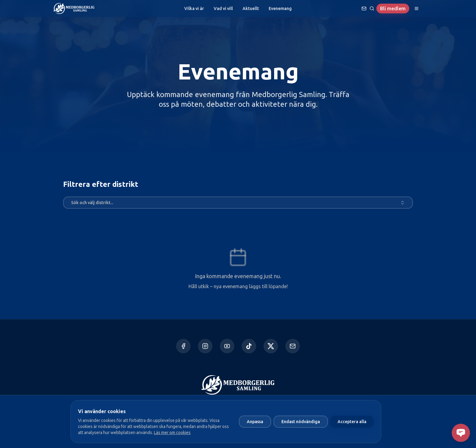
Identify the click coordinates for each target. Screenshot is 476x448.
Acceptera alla (352, 422)
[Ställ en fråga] (364, 8)
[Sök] (372, 8)
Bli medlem (393, 8)
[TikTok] (249, 346)
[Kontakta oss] (293, 346)
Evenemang (280, 8)
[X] (271, 346)
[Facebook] (183, 346)
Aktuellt (251, 8)
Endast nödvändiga (301, 422)
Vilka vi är (194, 8)
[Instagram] (205, 346)
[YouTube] (227, 346)
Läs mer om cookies (172, 433)
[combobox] (238, 203)
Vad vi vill (223, 8)
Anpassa (255, 422)
